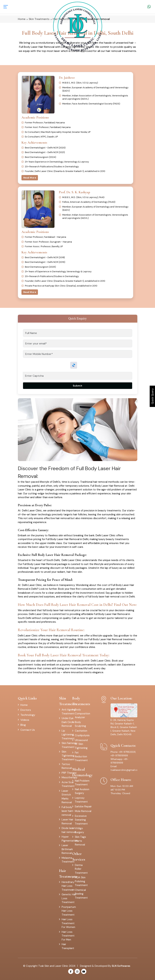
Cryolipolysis (82, 735)
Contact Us (28, 730)
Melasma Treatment (68, 860)
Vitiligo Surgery (79, 830)
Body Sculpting (80, 724)
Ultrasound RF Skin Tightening (81, 744)
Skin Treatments (68, 701)
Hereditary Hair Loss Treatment (68, 886)
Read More (30, 178)
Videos (25, 720)
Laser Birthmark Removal (67, 849)
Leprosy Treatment (81, 800)
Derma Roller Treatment (81, 869)
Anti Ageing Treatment (68, 712)
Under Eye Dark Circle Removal (68, 722)
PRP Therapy (69, 773)
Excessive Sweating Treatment (81, 820)
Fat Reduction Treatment (81, 756)
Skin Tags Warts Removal (80, 841)
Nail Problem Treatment (82, 783)
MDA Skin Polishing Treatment (81, 881)
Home (24, 705)
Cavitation (81, 731)
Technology (28, 715)
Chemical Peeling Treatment (81, 894)
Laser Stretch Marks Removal (67, 797)
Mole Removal (83, 811)
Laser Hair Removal (67, 822)
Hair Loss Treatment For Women (68, 923)
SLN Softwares (121, 966)
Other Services (79, 857)
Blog (23, 725)
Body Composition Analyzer (82, 713)
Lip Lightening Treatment (68, 735)
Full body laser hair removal (67, 811)
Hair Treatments (68, 874)
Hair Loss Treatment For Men (68, 936)
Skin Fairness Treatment (69, 745)
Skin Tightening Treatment (68, 756)
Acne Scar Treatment (68, 784)
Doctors (26, 710)
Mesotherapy (69, 777)
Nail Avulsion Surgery (82, 791)
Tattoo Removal (67, 766)
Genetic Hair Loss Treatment (69, 898)
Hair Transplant (68, 946)
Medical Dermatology (82, 772)
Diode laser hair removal (69, 830)
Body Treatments (81, 701)
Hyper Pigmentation (70, 839)
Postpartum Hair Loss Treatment (69, 911)
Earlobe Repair (83, 807)
